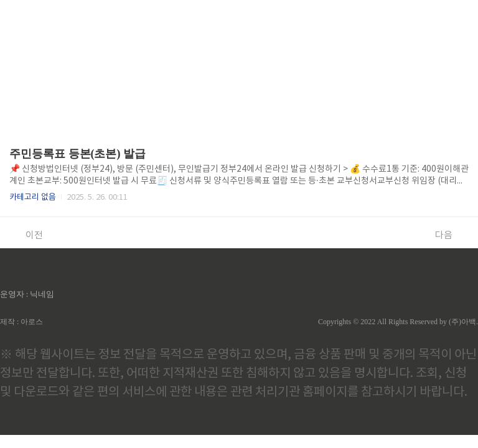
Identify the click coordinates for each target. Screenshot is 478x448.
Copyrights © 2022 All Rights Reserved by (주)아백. (398, 322)
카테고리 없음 (33, 198)
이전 (28, 235)
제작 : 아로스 (21, 322)
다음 (450, 235)
